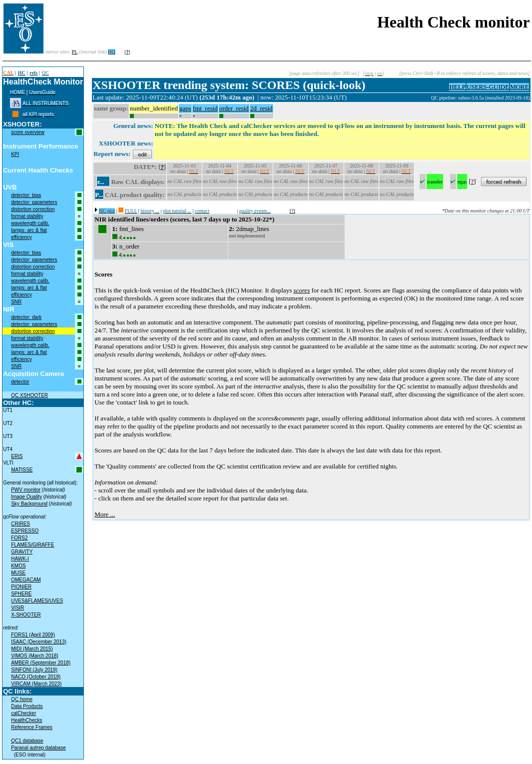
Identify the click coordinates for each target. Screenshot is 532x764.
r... (100, 182)
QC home (22, 699)
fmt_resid (205, 108)
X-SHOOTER (26, 615)
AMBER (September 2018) (41, 663)
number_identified (154, 108)
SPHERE (21, 594)
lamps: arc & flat (29, 230)
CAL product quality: (135, 195)
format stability (27, 216)
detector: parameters (34, 202)
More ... (105, 514)
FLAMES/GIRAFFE (32, 545)
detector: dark (26, 317)
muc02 (424, 98)
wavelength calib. (30, 223)
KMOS (18, 566)
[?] (292, 211)
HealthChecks (26, 720)
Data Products (27, 706)
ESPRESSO (25, 531)
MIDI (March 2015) (32, 649)
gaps (185, 108)
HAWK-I (20, 559)
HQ (111, 52)
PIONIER (21, 587)
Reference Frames (32, 727)
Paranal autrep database (38, 748)
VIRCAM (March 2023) (36, 684)
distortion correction (33, 209)
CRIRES (20, 524)
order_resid (234, 108)
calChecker (23, 713)
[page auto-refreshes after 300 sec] (324, 73)
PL (75, 52)
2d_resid (262, 108)
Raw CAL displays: (138, 182)
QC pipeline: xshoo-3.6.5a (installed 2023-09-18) (481, 98)
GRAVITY (22, 552)
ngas (462, 182)
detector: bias (26, 195)
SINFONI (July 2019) (34, 670)
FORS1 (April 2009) (33, 635)
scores (301, 290)
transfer (435, 182)
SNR (16, 302)
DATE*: (145, 167)
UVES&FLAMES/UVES (37, 601)
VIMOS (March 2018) (34, 656)
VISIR (17, 608)
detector (20, 382)
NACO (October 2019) (36, 677)
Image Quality (26, 497)
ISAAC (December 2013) (39, 642)
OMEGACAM (26, 580)
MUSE (18, 573)
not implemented (247, 236)
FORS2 (19, 538)
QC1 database (27, 741)
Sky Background (29, 504)
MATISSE (22, 470)
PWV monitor (26, 490)
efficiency (21, 237)
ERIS (17, 456)
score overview (28, 132)
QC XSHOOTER (29, 395)
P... (99, 195)
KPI (15, 154)
